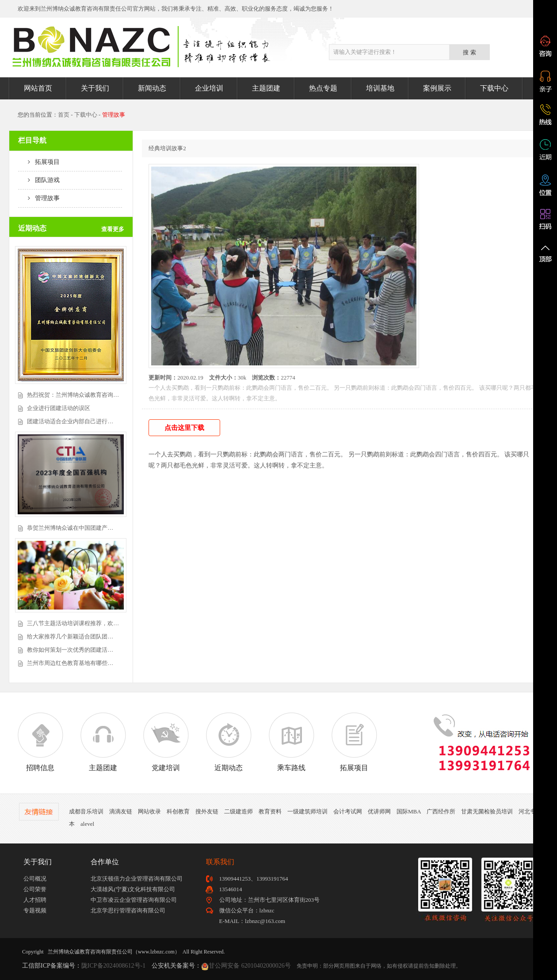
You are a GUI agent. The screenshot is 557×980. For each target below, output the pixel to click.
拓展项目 (39, 162)
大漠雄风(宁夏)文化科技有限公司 (133, 889)
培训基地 (380, 88)
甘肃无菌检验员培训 (487, 811)
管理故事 (39, 198)
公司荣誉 (35, 889)
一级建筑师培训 (307, 811)
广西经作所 (441, 811)
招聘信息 (40, 742)
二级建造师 (238, 811)
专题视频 (35, 910)
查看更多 (113, 229)
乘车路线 (291, 742)
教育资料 (270, 811)
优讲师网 (379, 811)
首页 (64, 115)
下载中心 (494, 88)
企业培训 (209, 88)
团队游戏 (39, 180)
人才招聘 (35, 900)
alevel (87, 824)
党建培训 (166, 742)
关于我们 (95, 88)
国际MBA (409, 811)
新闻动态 (152, 88)
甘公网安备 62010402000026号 (250, 966)
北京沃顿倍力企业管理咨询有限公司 (137, 879)
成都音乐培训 (86, 811)
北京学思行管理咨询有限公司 (128, 910)
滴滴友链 (121, 811)
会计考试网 (348, 811)
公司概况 (35, 879)
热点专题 (323, 88)
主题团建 (266, 88)
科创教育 (178, 811)
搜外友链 (207, 811)
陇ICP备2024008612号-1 (113, 966)
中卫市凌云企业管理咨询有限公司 (134, 900)
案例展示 (437, 88)
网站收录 (149, 811)
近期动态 (229, 742)
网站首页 (38, 88)
